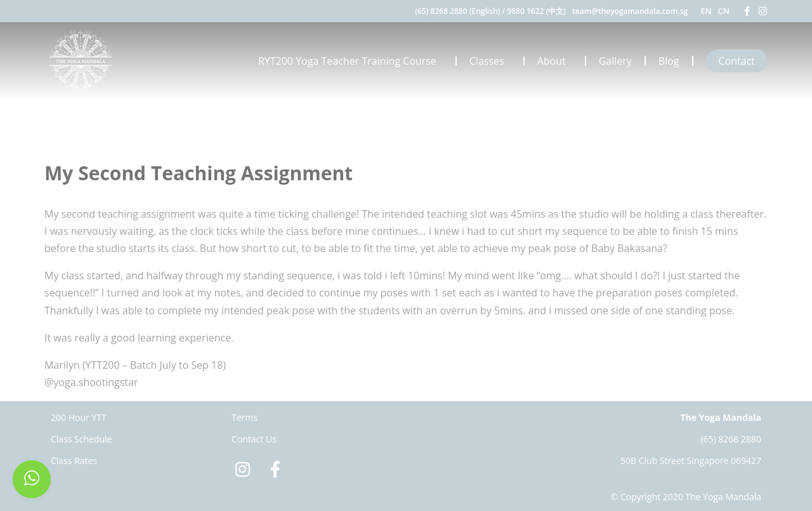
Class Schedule (82, 439)
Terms (245, 417)
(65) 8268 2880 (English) (457, 11)
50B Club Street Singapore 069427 (691, 461)
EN (706, 11)
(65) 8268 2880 (731, 439)
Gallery (615, 61)
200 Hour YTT (79, 417)
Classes (490, 61)
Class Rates (74, 461)
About (555, 61)
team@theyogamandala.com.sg (630, 11)
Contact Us (254, 439)
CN (724, 11)
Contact (737, 61)
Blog (669, 61)
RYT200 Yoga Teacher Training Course (350, 61)
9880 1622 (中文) (536, 11)
